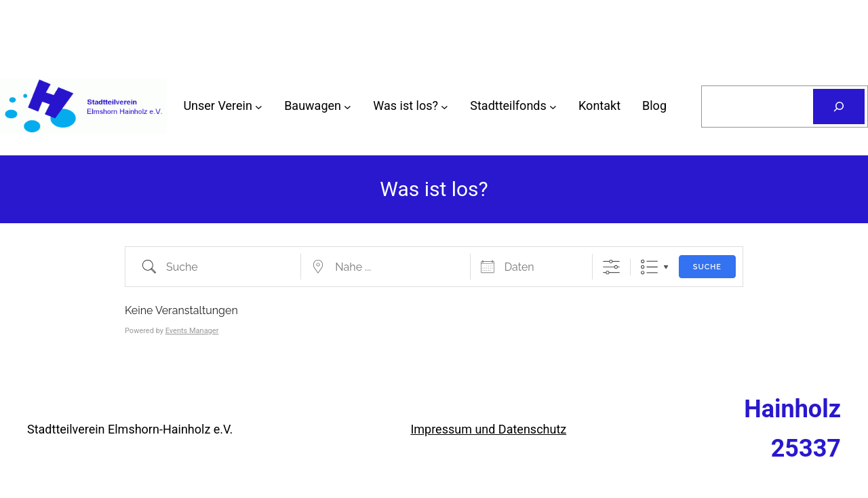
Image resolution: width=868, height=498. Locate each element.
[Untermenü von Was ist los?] (445, 106)
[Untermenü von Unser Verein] (259, 106)
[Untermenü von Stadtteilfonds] (553, 106)
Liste (649, 267)
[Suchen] (839, 107)
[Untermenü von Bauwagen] (348, 106)
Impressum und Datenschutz (488, 429)
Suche (707, 267)
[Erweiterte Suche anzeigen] (611, 267)
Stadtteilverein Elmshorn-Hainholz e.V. (130, 429)
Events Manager (192, 331)
